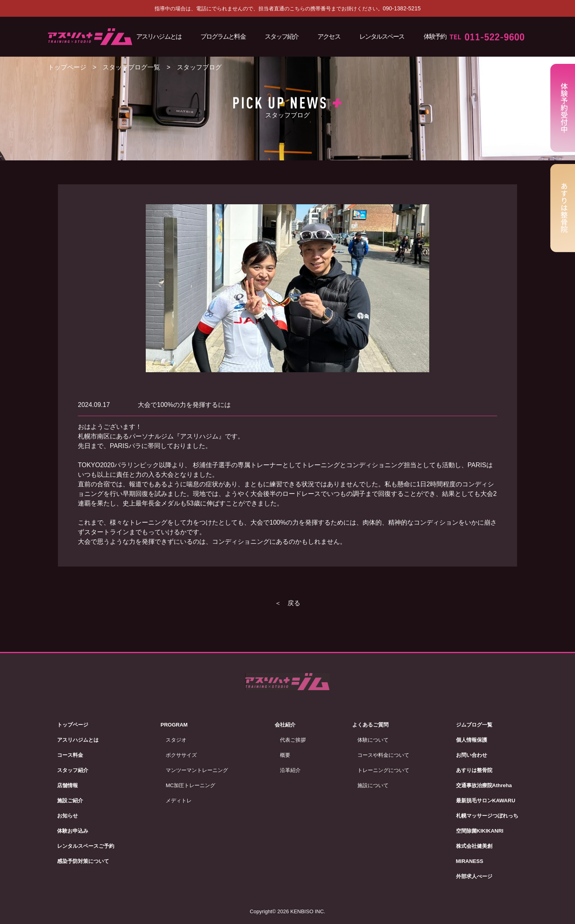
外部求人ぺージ (474, 876)
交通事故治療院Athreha (484, 785)
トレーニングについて (383, 770)
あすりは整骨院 (474, 770)
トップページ (67, 67)
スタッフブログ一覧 (131, 67)
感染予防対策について (83, 861)
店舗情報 (67, 785)
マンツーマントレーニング (197, 770)
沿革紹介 (290, 770)
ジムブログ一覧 (474, 725)
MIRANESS (470, 861)
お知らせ (67, 816)
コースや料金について (383, 755)
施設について (373, 785)
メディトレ (179, 801)
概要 (285, 755)
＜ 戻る (287, 603)
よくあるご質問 (370, 725)
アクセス (329, 37)
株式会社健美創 (474, 846)
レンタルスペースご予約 (86, 846)
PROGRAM (174, 725)
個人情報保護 (472, 740)
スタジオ (176, 740)
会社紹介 (285, 725)
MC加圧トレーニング (190, 785)
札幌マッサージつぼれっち (487, 816)
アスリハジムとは (159, 37)
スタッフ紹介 (282, 37)
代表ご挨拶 (293, 740)
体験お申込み (73, 831)
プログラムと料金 (223, 37)
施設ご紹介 (70, 801)
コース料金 (70, 755)
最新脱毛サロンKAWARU (486, 801)
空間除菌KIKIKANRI (480, 831)
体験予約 (435, 37)
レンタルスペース (382, 37)
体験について (373, 740)
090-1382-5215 (402, 8)
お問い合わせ (472, 755)
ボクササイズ (181, 755)
